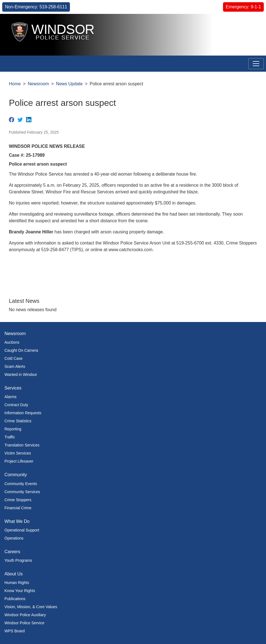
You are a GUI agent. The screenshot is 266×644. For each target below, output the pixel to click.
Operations (14, 538)
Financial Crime (18, 508)
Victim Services (18, 453)
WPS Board (15, 631)
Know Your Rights (20, 591)
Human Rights (17, 583)
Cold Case (13, 358)
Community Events (21, 484)
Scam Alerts (15, 366)
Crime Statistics (18, 421)
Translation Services (22, 445)
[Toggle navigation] (256, 64)
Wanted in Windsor (21, 375)
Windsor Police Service (24, 623)
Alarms (11, 397)
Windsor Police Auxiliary (25, 615)
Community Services (22, 492)
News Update (69, 84)
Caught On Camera (21, 350)
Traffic (10, 437)
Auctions (12, 342)
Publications (15, 599)
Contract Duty (16, 405)
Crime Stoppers (18, 500)
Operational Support (22, 530)
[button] (249, 24)
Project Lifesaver (19, 461)
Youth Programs (18, 560)
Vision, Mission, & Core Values (31, 607)
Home (15, 84)
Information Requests (23, 413)
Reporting (13, 429)
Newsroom (38, 84)
